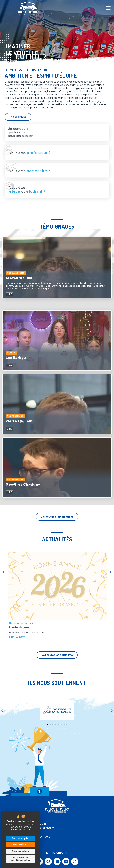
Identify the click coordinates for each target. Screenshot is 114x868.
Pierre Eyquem (19, 421)
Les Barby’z (16, 358)
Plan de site (39, 824)
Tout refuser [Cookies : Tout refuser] (21, 845)
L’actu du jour (19, 627)
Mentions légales (43, 828)
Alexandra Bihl (19, 278)
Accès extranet (42, 837)
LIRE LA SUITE (17, 637)
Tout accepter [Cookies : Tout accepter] (21, 838)
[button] (2, 711)
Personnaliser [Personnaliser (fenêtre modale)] (21, 851)
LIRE (10, 294)
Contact (37, 832)
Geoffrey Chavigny (23, 484)
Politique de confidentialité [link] (21, 859)
